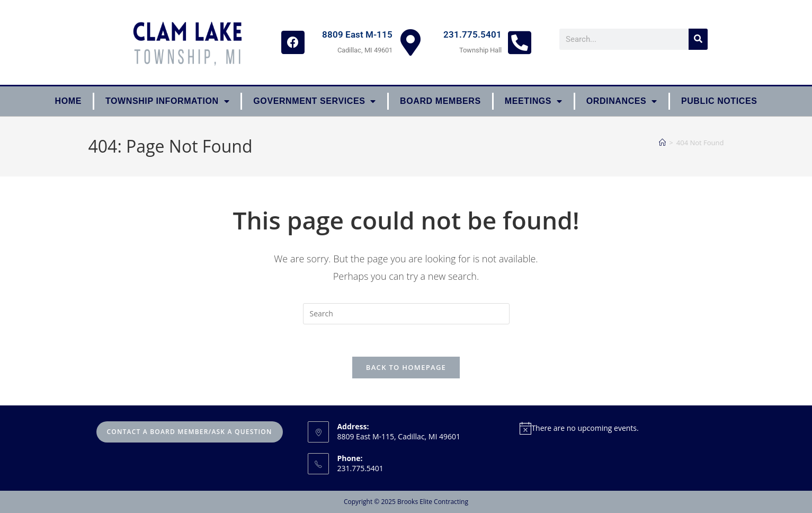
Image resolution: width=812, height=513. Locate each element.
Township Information (167, 101)
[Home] (662, 143)
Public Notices (719, 101)
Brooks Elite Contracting (433, 502)
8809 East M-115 (357, 34)
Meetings (534, 101)
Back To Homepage (406, 367)
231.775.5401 (472, 34)
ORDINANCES (622, 101)
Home (68, 101)
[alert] (618, 428)
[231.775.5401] (520, 42)
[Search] (698, 39)
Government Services (315, 101)
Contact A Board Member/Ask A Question (190, 432)
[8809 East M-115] (411, 42)
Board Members (440, 101)
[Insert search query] (406, 314)
